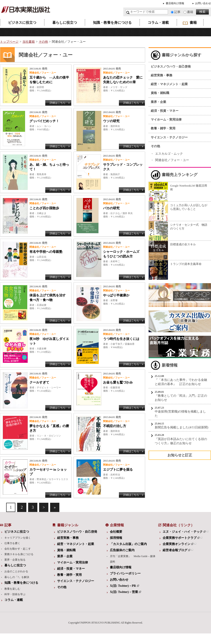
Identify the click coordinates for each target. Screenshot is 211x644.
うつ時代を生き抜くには (121, 339)
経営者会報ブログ (176, 550)
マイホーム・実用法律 (166, 120)
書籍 (190, 12)
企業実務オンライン (178, 544)
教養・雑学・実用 (163, 128)
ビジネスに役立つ (22, 23)
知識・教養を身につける (112, 23)
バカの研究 (111, 208)
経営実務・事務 (162, 75)
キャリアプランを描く (18, 538)
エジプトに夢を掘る (118, 470)
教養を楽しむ (12, 589)
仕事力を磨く (12, 543)
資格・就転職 (160, 93)
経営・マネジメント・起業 (169, 84)
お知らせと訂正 (180, 455)
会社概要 (116, 532)
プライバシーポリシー (125, 573)
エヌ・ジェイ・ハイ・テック (184, 532)
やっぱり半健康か (116, 295)
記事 (177, 12)
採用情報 (116, 538)
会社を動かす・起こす (18, 549)
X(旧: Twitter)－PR (125, 586)
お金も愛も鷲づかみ (118, 382)
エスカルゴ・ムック (169, 154)
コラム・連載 (158, 23)
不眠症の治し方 (115, 426)
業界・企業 (158, 102)
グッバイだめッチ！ (44, 121)
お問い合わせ (203, 3)
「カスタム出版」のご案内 (128, 544)
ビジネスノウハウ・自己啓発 (171, 67)
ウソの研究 (111, 121)
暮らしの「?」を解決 (17, 577)
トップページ (9, 42)
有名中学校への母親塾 (46, 252)
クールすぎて (39, 382)
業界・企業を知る (15, 560)
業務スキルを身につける (19, 554)
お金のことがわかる (16, 571)
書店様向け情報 (175, 3)
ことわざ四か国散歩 (44, 208)
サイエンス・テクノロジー (169, 137)
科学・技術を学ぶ (15, 594)
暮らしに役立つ (65, 23)
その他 (43, 42)
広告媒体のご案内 (122, 550)
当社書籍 (29, 42)
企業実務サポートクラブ (181, 538)
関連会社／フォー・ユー (172, 160)
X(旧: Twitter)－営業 (126, 592)
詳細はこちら (58, 103)
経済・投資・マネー (165, 111)
